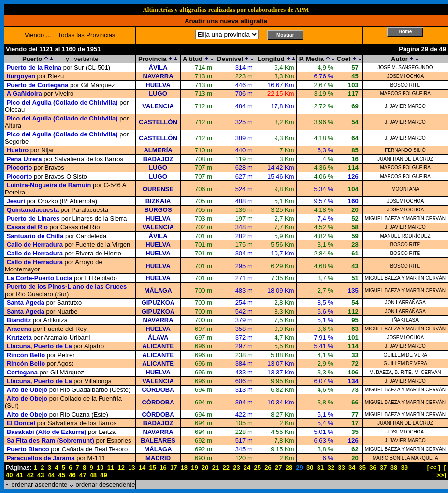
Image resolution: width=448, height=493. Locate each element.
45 (62, 475)
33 (341, 468)
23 (236, 468)
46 (72, 475)
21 (216, 468)
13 (131, 468)
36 (373, 468)
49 (103, 475)
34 (352, 468)
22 (226, 468)
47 (83, 475)
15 (153, 468)
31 (320, 468)
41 (20, 475)
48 (93, 475)
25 (258, 468)
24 (247, 468)
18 (184, 468)
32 (331, 468)
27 (278, 468)
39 (404, 468)
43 (41, 475)
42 (30, 475)
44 (51, 475)
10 (100, 468)
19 (194, 468)
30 (310, 468)
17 (173, 468)
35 (362, 468)
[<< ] (434, 468)
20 (205, 468)
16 (163, 468)
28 (289, 468)
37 (383, 468)
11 (111, 468)
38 (394, 468)
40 (9, 475)
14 (142, 468)
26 (268, 468)
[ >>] (441, 471)
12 (121, 468)
